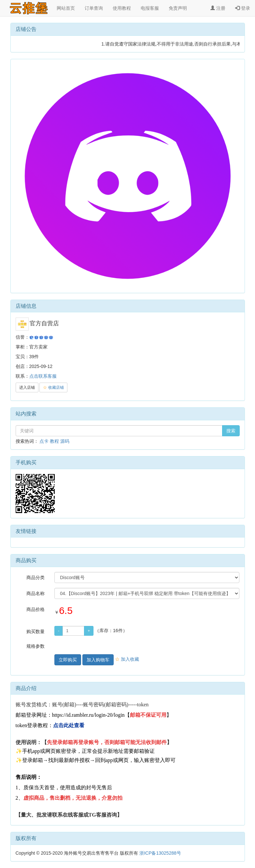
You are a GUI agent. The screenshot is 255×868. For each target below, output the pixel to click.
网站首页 (66, 8)
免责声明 (178, 8)
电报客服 (150, 8)
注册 (218, 8)
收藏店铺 (53, 387)
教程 (54, 441)
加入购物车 (98, 660)
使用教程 (122, 8)
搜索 (231, 431)
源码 (65, 441)
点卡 (44, 441)
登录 (243, 8)
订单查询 (94, 8)
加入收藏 (127, 659)
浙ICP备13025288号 (160, 853)
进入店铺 (27, 387)
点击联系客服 (43, 376)
